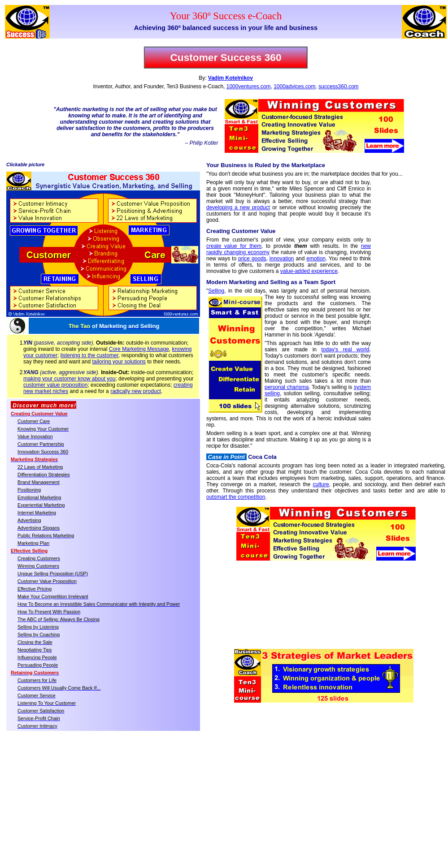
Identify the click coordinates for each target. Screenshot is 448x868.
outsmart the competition (236, 497)
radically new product (136, 391)
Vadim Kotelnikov (231, 78)
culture (321, 484)
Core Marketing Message (139, 349)
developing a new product (238, 207)
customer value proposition (55, 385)
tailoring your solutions (119, 362)
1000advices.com (294, 86)
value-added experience (309, 271)
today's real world (345, 350)
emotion (316, 259)
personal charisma (287, 387)
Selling (216, 291)
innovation (282, 259)
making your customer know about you (69, 379)
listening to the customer (89, 355)
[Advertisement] (408, 323)
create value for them (234, 246)
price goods (252, 259)
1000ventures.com (249, 86)
